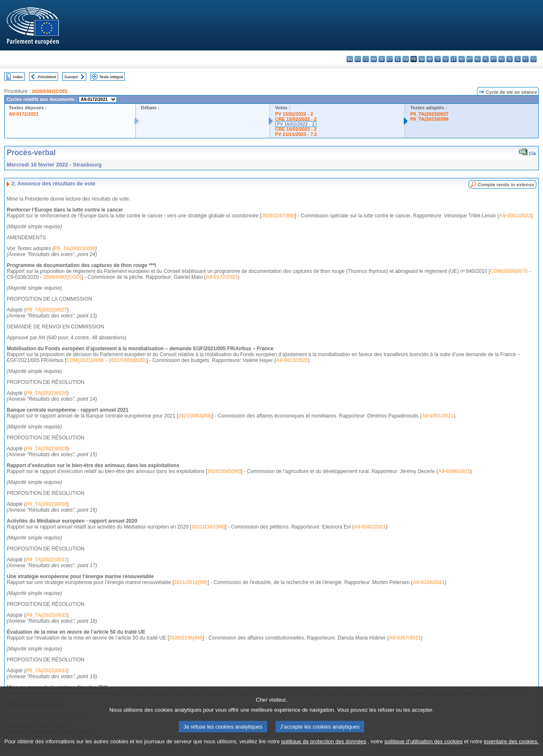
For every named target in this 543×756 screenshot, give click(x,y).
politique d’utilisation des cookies (424, 751)
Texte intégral (111, 77)
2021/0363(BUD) (127, 360)
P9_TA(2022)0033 (46, 671)
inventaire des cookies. (511, 751)
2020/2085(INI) (224, 471)
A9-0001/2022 (515, 216)
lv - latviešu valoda (446, 59)
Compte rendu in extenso (506, 185)
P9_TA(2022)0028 (46, 393)
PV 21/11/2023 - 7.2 (296, 134)
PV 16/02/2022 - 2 (296, 124)
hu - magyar (462, 59)
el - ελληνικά (398, 59)
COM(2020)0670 (509, 271)
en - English (406, 59)
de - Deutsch (382, 59)
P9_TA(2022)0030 (46, 504)
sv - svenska (534, 59)
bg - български (350, 59)
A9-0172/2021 (24, 114)
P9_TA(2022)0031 (46, 560)
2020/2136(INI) (186, 638)
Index (18, 77)
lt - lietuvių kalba (454, 59)
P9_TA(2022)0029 (46, 449)
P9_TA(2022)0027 (429, 114)
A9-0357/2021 (405, 638)
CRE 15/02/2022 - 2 (296, 119)
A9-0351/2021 (437, 416)
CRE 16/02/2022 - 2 (296, 129)
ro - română (502, 59)
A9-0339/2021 (429, 582)
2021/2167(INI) (208, 527)
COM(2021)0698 (85, 360)
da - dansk (374, 59)
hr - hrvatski (430, 59)
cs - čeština (366, 59)
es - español (358, 59)
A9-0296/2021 (454, 471)
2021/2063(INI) (195, 416)
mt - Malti (470, 59)
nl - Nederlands (478, 59)
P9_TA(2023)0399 (429, 119)
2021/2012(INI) (191, 582)
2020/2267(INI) (278, 216)
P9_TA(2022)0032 (46, 615)
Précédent (47, 77)
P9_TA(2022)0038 (75, 248)
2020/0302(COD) (49, 91)
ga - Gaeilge (422, 59)
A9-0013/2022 (292, 360)
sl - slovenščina (518, 59)
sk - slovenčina (510, 59)
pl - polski (486, 59)
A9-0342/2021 (370, 527)
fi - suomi (526, 59)
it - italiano (438, 59)
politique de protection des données (324, 751)
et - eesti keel (390, 59)
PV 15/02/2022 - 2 (294, 114)
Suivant (71, 77)
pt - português (494, 59)
